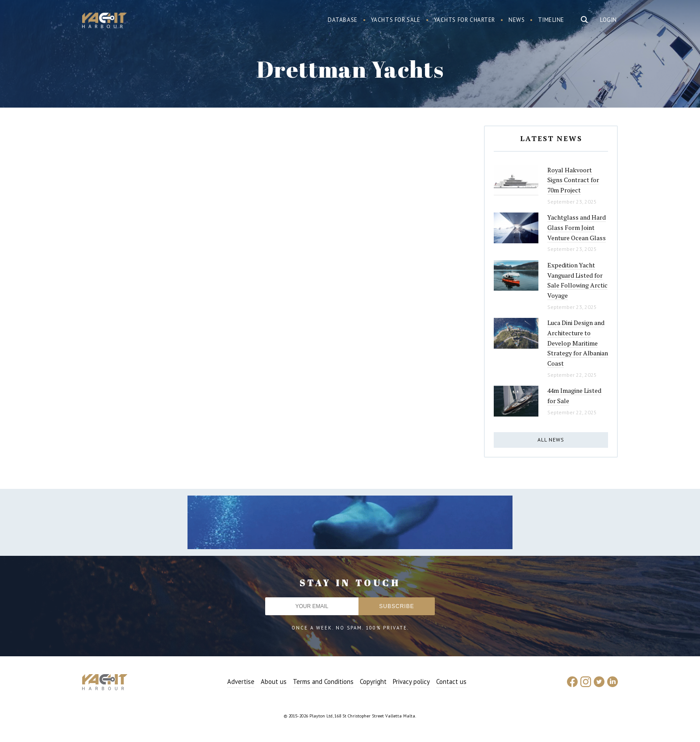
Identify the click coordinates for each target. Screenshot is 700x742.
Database (343, 20)
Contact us (451, 682)
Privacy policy (411, 682)
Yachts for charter (465, 20)
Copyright (373, 682)
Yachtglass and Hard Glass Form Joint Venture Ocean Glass (577, 227)
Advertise (241, 682)
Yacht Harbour (104, 21)
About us (274, 682)
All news (551, 440)
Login (608, 20)
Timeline (551, 20)
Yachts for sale (396, 20)
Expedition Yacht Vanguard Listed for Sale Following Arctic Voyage (577, 280)
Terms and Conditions (323, 682)
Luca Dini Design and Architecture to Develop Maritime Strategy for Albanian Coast (578, 343)
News (517, 20)
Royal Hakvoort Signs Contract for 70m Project (573, 180)
